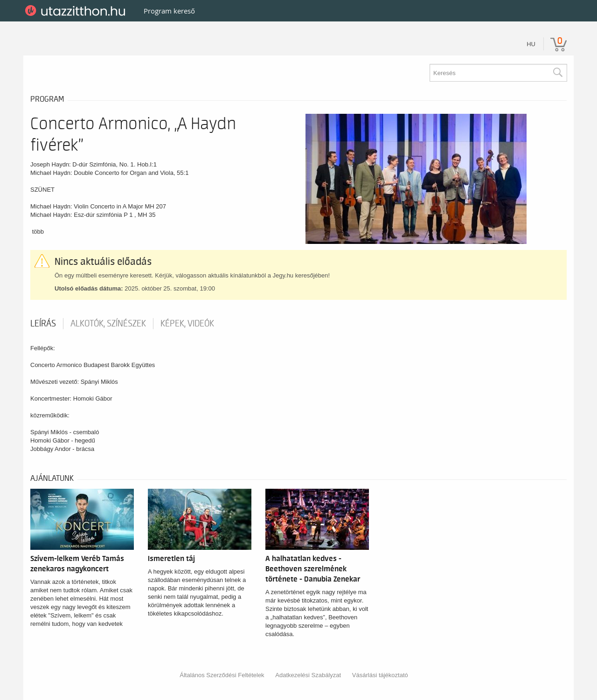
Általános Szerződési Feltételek (222, 675)
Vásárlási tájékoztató (380, 675)
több (38, 232)
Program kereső (169, 11)
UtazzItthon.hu (77, 11)
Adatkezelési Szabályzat (308, 675)
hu (531, 44)
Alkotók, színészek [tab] (108, 324)
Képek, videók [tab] (187, 324)
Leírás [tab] (43, 324)
